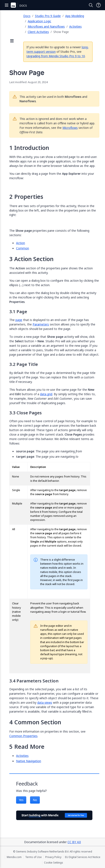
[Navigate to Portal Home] (13, 5)
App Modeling (75, 16)
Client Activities (38, 32)
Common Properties (23, 736)
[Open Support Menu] (98, 5)
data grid (46, 394)
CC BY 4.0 (74, 842)
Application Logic (39, 21)
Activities (75, 26)
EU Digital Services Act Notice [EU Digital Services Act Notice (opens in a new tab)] (83, 857)
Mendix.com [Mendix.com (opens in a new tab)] (14, 857)
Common (23, 248)
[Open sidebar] (12, 41)
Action (21, 243)
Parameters (41, 324)
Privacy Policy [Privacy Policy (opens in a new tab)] (53, 857)
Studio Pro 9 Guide (48, 16)
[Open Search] (91, 5)
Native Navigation (29, 761)
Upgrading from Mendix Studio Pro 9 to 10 (56, 56)
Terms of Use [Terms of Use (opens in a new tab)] (33, 857)
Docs (27, 16)
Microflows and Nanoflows (46, 26)
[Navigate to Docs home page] (23, 5)
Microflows (70, 128)
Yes (21, 800)
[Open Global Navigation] (7, 5)
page (19, 320)
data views (45, 702)
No (35, 800)
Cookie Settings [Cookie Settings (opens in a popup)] (54, 863)
